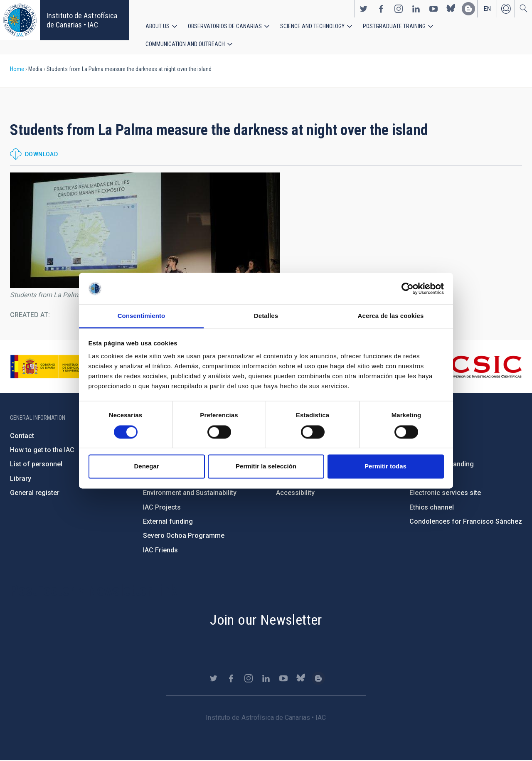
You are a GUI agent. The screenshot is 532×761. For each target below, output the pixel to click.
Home (17, 70)
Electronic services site (445, 494)
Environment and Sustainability (190, 494)
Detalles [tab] (266, 316)
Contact (22, 437)
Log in (506, 9)
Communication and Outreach (185, 44)
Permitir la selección (266, 467)
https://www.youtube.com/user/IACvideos (433, 9)
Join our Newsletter (266, 621)
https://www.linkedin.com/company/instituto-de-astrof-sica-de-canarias (416, 9)
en (487, 9)
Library (21, 479)
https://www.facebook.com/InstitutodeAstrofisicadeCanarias (381, 9)
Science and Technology (312, 26)
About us (158, 26)
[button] (145, 231)
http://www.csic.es (477, 367)
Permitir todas (385, 467)
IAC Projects (162, 508)
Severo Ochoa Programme (184, 536)
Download (41, 155)
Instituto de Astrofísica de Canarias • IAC (82, 20)
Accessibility (295, 494)
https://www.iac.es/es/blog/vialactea (468, 9)
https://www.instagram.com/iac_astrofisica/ (399, 9)
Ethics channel (432, 508)
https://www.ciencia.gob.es (56, 367)
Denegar (146, 467)
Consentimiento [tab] (142, 316)
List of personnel (36, 465)
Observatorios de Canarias (225, 26)
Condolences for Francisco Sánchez (466, 522)
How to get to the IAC (42, 451)
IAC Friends (160, 551)
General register (35, 494)
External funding (168, 522)
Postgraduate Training (394, 26)
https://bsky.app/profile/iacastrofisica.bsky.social (451, 9)
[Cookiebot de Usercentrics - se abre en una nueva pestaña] (408, 288)
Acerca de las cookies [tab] (391, 316)
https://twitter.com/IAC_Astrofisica (364, 9)
